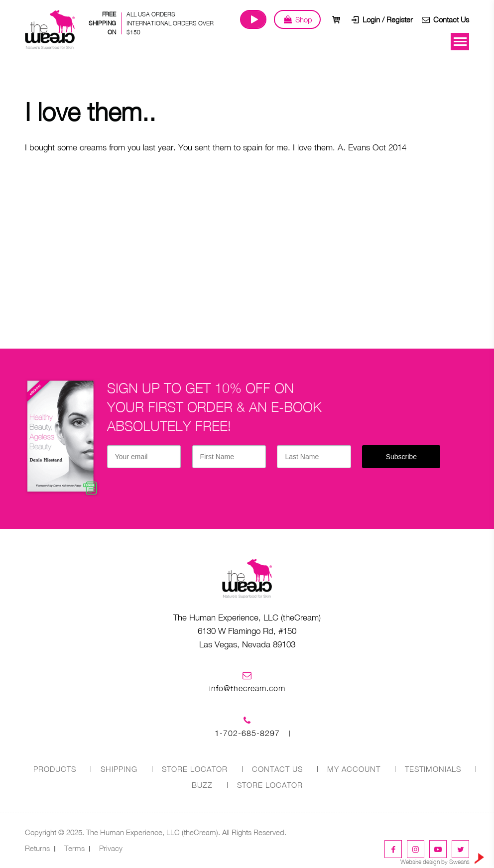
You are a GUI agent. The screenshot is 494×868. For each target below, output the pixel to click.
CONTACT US (277, 769)
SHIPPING (119, 769)
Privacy (111, 848)
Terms (74, 848)
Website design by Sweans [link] (442, 859)
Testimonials (433, 769)
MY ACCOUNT (354, 769)
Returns (37, 848)
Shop (297, 19)
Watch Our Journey (253, 19)
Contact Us (445, 19)
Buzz (202, 785)
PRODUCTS (55, 769)
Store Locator (270, 785)
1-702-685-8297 (247, 733)
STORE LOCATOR (195, 769)
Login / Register (381, 19)
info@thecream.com (247, 688)
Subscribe (401, 457)
